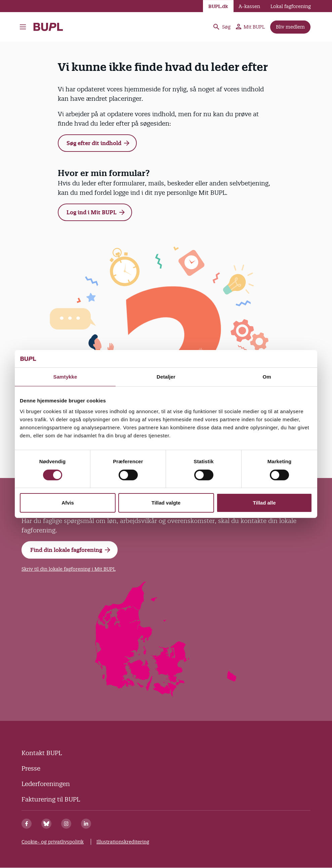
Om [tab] (267, 377)
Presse (31, 768)
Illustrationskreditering (123, 842)
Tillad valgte (166, 503)
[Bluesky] (46, 824)
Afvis (68, 503)
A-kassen (249, 6)
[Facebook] (27, 824)
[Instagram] (66, 824)
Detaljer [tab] (166, 377)
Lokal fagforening (291, 6)
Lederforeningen (46, 784)
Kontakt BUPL (42, 753)
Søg (221, 27)
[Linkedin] (86, 824)
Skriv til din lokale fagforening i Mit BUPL (69, 569)
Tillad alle (264, 503)
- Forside (48, 27)
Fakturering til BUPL (51, 799)
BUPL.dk (218, 6)
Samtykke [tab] (65, 377)
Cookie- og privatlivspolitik (53, 842)
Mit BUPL (250, 27)
